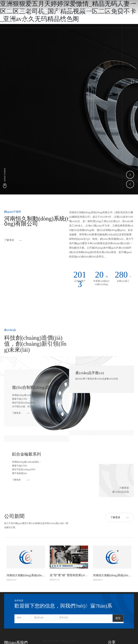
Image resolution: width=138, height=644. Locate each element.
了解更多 (9, 240)
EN (131, 3)
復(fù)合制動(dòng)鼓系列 (35, 387)
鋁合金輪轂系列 (26, 454)
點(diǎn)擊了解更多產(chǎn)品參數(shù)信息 (97, 379)
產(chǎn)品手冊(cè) (90, 373)
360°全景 (120, 3)
